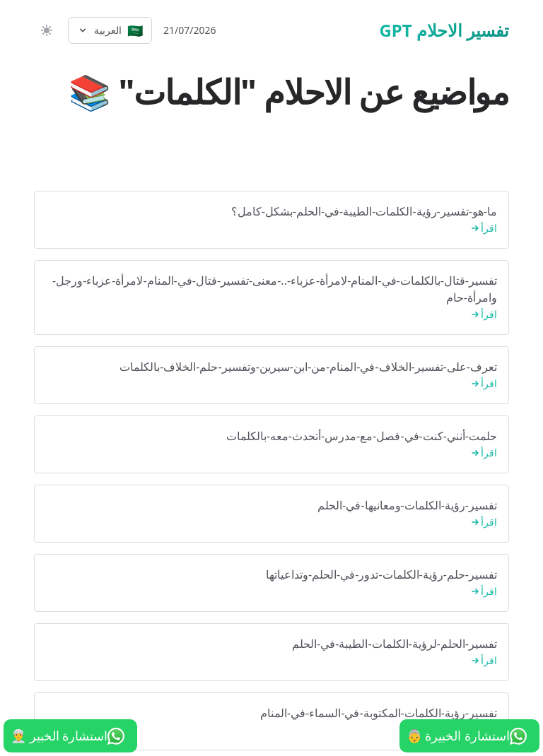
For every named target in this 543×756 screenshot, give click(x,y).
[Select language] (110, 30)
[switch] (45, 30)
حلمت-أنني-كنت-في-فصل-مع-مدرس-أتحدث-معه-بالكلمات (271, 445)
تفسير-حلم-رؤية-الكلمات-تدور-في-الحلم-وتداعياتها (271, 583)
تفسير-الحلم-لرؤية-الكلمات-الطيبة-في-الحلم (271, 652)
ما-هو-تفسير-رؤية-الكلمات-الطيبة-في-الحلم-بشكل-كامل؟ (271, 220)
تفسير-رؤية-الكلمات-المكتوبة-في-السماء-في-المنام (271, 722)
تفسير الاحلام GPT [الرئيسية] (444, 30)
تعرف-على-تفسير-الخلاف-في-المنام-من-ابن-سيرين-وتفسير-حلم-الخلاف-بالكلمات (271, 376)
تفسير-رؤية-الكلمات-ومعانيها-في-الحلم (271, 514)
